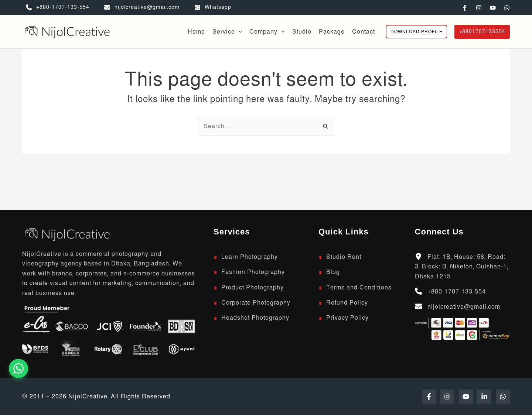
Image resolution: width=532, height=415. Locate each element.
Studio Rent (344, 257)
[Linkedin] (484, 397)
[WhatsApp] (507, 8)
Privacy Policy (347, 318)
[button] (239, 32)
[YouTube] (493, 8)
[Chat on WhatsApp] (18, 368)
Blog (333, 272)
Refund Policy (347, 303)
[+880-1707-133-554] (58, 7)
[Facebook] (465, 8)
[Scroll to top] (66, 234)
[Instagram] (479, 8)
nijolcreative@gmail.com (464, 307)
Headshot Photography (255, 318)
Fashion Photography (253, 272)
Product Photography (253, 288)
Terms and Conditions (359, 288)
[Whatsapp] (213, 7)
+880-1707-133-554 (457, 292)
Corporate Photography (256, 303)
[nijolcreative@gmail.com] (142, 7)
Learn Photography (250, 257)
